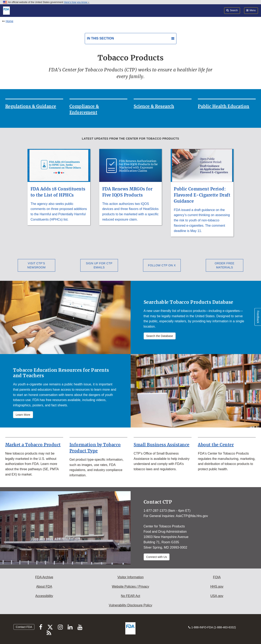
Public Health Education (224, 106)
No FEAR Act (130, 596)
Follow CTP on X (162, 265)
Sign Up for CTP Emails (99, 265)
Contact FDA (24, 627)
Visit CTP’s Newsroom (36, 265)
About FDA (44, 587)
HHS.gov (217, 587)
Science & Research (154, 106)
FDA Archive (44, 577)
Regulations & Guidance (31, 106)
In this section (100, 38)
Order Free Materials (225, 265)
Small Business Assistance (162, 445)
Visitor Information (130, 577)
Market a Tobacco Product (33, 445)
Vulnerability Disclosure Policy (130, 605)
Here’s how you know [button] (77, 2)
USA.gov (217, 596)
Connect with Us (157, 557)
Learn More (23, 415)
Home (9, 21)
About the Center (216, 445)
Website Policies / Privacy (130, 587)
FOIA (217, 577)
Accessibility (44, 596)
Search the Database (160, 336)
